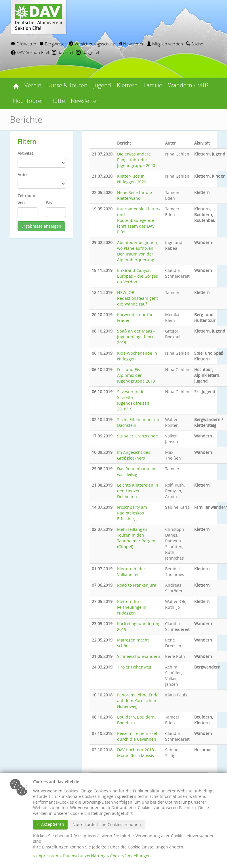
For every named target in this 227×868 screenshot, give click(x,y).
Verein (33, 85)
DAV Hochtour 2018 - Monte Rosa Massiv (137, 753)
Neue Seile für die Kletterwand (135, 195)
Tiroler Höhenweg (134, 667)
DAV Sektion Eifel (30, 52)
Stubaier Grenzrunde (138, 436)
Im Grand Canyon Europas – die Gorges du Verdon (138, 276)
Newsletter (131, 44)
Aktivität (25, 153)
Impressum (47, 856)
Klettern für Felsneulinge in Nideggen (132, 607)
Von (21, 203)
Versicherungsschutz (92, 44)
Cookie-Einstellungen (130, 856)
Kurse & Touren (67, 85)
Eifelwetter (24, 44)
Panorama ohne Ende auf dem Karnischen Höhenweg (138, 701)
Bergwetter (53, 44)
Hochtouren (29, 101)
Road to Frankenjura (137, 585)
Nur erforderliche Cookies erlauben (107, 824)
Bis (49, 203)
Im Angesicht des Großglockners (134, 455)
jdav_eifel (87, 52)
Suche (194, 44)
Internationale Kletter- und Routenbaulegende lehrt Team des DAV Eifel (139, 220)
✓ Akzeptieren (50, 824)
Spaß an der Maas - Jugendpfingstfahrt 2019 (136, 337)
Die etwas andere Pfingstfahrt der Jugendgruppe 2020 (136, 160)
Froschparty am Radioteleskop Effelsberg (132, 513)
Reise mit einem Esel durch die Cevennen (137, 736)
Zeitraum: (27, 196)
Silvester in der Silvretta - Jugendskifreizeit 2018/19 (133, 400)
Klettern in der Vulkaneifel (131, 572)
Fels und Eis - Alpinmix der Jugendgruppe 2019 (136, 375)
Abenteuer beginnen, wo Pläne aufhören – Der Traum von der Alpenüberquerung (138, 251)
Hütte (58, 101)
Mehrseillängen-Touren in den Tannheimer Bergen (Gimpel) (136, 538)
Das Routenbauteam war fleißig (137, 472)
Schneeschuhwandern (139, 656)
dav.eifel (62, 52)
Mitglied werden (165, 44)
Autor (23, 175)
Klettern (127, 85)
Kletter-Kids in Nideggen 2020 (132, 179)
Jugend (102, 85)
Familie (153, 85)
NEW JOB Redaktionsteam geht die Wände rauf (138, 298)
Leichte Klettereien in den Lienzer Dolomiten (138, 491)
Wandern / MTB (188, 85)
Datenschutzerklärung (84, 856)
